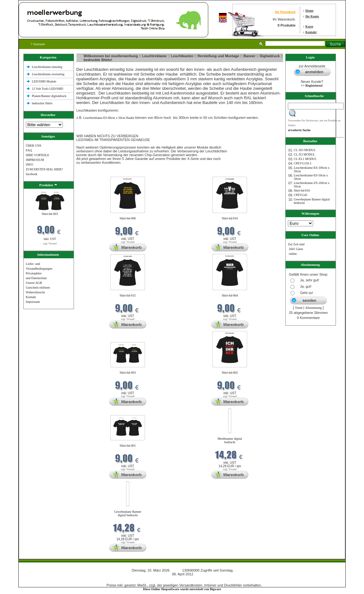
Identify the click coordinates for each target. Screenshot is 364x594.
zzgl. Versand (50, 244)
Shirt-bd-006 (128, 218)
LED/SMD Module (44, 81)
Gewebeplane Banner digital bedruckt (128, 513)
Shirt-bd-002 (230, 373)
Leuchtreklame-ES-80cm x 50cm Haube (109, 118)
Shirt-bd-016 (230, 218)
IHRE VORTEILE (38, 155)
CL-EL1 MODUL (305, 159)
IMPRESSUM (35, 160)
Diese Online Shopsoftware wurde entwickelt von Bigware (182, 589)
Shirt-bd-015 (128, 295)
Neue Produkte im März (93, 173)
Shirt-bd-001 (128, 446)
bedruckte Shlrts (42, 103)
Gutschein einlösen (38, 288)
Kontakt (311, 32)
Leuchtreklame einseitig (48, 67)
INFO (30, 165)
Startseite (38, 44)
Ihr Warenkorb (285, 12)
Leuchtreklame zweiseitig (49, 74)
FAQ (29, 150)
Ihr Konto (312, 16)
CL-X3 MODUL (305, 154)
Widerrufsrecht (35, 292)
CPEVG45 (301, 195)
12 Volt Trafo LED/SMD (48, 89)
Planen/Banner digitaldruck (49, 96)
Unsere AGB (34, 283)
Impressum (33, 302)
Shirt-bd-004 (230, 295)
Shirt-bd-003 (50, 214)
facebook (32, 174)
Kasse (309, 26)
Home (309, 11)
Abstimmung (313, 308)
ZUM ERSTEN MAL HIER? (44, 169)
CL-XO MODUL (305, 150)
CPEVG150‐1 (303, 163)
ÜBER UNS (34, 146)
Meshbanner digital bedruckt (230, 440)
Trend (299, 308)
